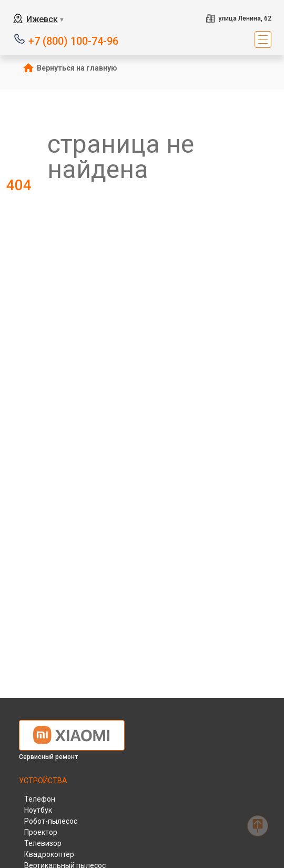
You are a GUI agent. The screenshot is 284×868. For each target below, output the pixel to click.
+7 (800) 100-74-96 (73, 40)
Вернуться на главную (77, 68)
